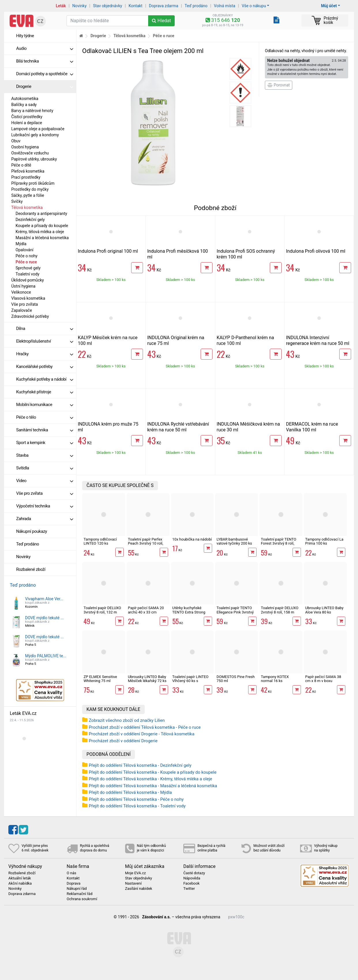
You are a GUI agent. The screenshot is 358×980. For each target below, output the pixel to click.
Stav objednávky (108, 6)
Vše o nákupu (254, 6)
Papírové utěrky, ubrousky (34, 159)
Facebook (191, 883)
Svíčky (17, 201)
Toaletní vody (28, 274)
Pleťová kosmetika (28, 171)
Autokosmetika (25, 99)
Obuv (16, 141)
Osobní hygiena (25, 147)
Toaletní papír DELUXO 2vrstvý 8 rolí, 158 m (280, 610)
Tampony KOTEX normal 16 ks (275, 679)
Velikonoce (21, 292)
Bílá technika (45, 61)
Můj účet (329, 6)
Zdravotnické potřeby (30, 316)
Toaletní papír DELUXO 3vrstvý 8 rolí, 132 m (102, 610)
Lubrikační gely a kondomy (35, 135)
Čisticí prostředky (27, 117)
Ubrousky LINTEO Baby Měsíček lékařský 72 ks (147, 679)
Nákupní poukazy (32, 531)
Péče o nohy (27, 256)
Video (45, 481)
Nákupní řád (77, 889)
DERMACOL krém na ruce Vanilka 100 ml (312, 427)
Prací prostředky (26, 177)
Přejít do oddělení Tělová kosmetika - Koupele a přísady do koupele (153, 772)
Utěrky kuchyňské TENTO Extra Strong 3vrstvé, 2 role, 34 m (189, 612)
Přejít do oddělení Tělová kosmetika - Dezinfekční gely (140, 765)
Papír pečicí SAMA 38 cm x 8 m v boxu (323, 679)
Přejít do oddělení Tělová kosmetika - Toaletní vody (137, 806)
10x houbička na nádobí (192, 539)
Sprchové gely (28, 268)
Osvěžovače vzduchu (30, 153)
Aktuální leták (20, 878)
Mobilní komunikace (45, 405)
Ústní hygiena (23, 286)
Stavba (45, 455)
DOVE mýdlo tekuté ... (44, 618)
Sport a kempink (45, 443)
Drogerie (45, 86)
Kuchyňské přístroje (45, 392)
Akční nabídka (20, 883)
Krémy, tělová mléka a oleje (40, 232)
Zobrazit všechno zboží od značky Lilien (127, 720)
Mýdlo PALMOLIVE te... (46, 656)
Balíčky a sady (24, 105)
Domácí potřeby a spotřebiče (45, 74)
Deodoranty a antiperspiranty (41, 214)
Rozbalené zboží (31, 569)
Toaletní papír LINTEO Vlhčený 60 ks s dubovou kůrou (191, 681)
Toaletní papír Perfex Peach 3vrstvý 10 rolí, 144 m (146, 543)
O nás (71, 873)
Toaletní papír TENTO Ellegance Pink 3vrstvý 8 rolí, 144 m (235, 612)
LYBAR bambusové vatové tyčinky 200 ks (234, 541)
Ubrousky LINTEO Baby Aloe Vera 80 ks (324, 610)
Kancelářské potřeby (45, 367)
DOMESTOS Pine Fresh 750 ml (235, 679)
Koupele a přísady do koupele (42, 226)
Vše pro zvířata (25, 304)
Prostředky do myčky (30, 189)
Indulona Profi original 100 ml (108, 251)
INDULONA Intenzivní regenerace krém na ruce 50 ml (318, 340)
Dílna (45, 328)
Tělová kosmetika (27, 207)
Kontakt (135, 6)
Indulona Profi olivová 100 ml (316, 251)
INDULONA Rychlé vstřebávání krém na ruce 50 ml (178, 427)
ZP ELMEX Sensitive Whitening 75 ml (100, 679)
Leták (61, 6)
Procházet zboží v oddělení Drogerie (123, 741)
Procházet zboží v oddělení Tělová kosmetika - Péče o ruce (145, 727)
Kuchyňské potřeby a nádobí (45, 379)
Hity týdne (25, 36)
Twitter (189, 889)
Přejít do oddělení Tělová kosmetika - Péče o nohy (136, 799)
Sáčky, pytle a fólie (28, 195)
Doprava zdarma (164, 6)
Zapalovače (22, 310)
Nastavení (133, 883)
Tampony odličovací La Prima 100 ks (324, 541)
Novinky (80, 6)
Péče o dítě (21, 165)
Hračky (45, 354)
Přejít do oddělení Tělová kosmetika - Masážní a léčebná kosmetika (153, 786)
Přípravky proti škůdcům (33, 183)
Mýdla (21, 244)
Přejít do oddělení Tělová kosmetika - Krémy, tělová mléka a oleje (150, 779)
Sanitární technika (45, 430)
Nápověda (192, 878)
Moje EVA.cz (135, 873)
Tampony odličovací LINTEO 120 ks (100, 541)
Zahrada (45, 519)
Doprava (74, 883)
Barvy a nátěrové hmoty (32, 111)
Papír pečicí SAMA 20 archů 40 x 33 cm (146, 610)
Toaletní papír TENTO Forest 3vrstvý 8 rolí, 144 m (279, 543)
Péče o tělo (45, 417)
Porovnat (279, 85)
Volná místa (225, 6)
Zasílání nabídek (139, 889)
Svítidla (45, 468)
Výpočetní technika (45, 506)
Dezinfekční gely (30, 220)
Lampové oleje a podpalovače (38, 129)
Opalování (25, 250)
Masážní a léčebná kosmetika (42, 238)
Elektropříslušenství (45, 341)
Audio (45, 48)
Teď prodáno (196, 6)
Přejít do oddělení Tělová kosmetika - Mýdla (130, 792)
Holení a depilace (27, 123)
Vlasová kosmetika (28, 298)
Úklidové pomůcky (28, 280)
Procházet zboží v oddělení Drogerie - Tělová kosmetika (142, 734)
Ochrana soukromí (82, 899)
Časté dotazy (194, 873)
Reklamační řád (79, 894)
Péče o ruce (26, 262)
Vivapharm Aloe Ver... (44, 599)
